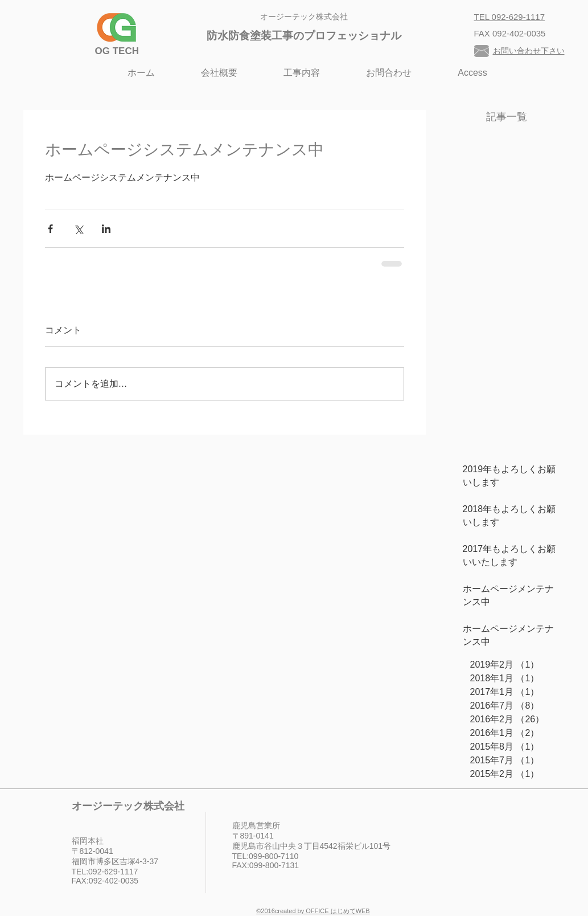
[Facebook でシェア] (50, 229)
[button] (302, 73)
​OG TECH (117, 51)
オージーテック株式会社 (304, 17)
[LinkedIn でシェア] (106, 229)
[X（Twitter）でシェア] (78, 229)
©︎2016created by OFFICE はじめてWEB (313, 911)
